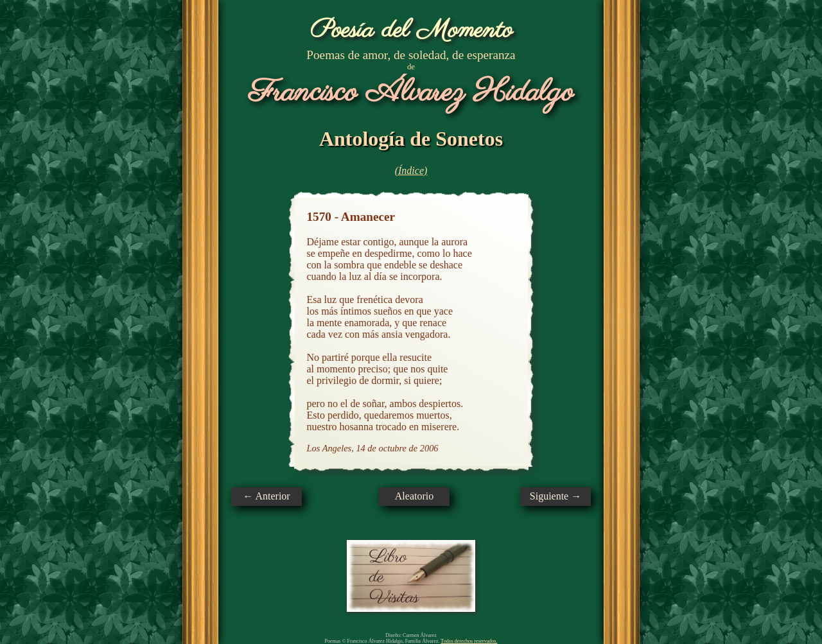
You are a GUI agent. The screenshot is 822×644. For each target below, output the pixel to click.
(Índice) (411, 170)
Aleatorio (414, 496)
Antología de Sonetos (411, 139)
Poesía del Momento (411, 30)
